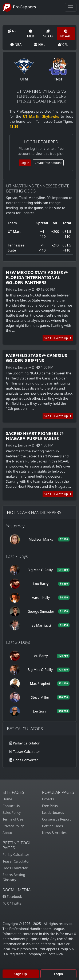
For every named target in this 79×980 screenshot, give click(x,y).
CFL (63, 45)
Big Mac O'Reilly (40, 570)
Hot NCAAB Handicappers (34, 512)
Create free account (48, 163)
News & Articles (54, 833)
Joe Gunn (40, 711)
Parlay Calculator (26, 743)
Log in (25, 163)
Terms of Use (13, 819)
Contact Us (11, 806)
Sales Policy (12, 813)
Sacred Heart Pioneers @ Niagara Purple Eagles (35, 436)
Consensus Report (57, 819)
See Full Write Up (58, 338)
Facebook (12, 897)
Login (58, 974)
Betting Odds (53, 826)
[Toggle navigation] (71, 7)
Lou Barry (41, 584)
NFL (13, 31)
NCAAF (48, 34)
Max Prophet (40, 684)
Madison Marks (41, 539)
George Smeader (41, 611)
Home (7, 799)
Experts (48, 799)
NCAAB (66, 34)
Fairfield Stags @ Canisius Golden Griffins (36, 358)
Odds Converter (25, 760)
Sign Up (21, 974)
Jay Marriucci (41, 625)
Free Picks (50, 806)
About (7, 833)
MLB (30, 34)
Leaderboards (53, 813)
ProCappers (19, 7)
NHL (39, 45)
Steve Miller (40, 697)
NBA (16, 45)
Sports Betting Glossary (14, 877)
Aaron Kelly (41, 598)
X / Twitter (13, 903)
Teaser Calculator (26, 752)
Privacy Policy (13, 826)
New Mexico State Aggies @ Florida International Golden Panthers (37, 277)
